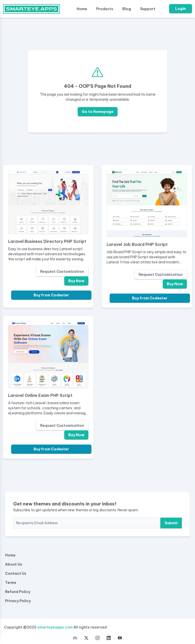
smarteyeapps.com (55, 627)
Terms (11, 583)
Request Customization (62, 272)
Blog (127, 9)
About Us (14, 564)
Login (181, 9)
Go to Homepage (98, 112)
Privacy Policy (18, 601)
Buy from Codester (51, 295)
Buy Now (76, 281)
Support (148, 9)
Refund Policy (18, 592)
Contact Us (16, 573)
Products (105, 9)
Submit (171, 523)
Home (82, 9)
